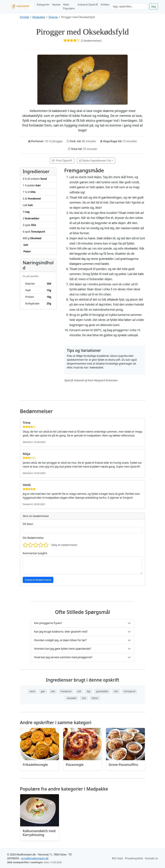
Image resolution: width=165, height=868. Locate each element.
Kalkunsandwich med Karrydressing (39, 833)
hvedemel (66, 691)
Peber (95, 698)
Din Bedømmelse (33, 538)
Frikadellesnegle (35, 765)
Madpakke (39, 17)
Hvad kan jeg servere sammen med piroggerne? (63, 657)
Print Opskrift (62, 161)
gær (43, 691)
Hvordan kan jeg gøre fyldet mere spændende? (63, 649)
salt (79, 691)
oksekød (71, 698)
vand (32, 691)
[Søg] (129, 6)
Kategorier (43, 5)
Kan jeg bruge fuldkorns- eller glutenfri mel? (61, 632)
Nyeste (56, 5)
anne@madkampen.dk (35, 858)
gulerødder (102, 691)
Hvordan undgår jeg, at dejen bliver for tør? (60, 640)
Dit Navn (28, 524)
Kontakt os (151, 858)
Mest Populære (69, 6)
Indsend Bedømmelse (38, 580)
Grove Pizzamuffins (123, 765)
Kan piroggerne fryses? (48, 623)
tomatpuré (130, 691)
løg (89, 691)
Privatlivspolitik (134, 858)
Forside (24, 17)
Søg (154, 6)
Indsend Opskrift (88, 5)
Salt (84, 698)
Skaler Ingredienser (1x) (95, 161)
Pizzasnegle (75, 765)
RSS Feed (117, 858)
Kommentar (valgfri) (35, 553)
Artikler (105, 5)
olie (53, 691)
